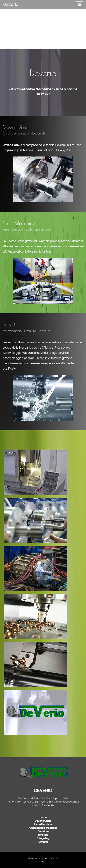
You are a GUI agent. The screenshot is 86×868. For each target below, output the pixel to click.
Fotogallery (43, 838)
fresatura (43, 831)
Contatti (43, 842)
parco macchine (43, 824)
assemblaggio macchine (43, 828)
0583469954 (19, 802)
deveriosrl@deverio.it (67, 802)
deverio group (43, 821)
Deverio (10, 4)
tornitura (43, 835)
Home (43, 817)
